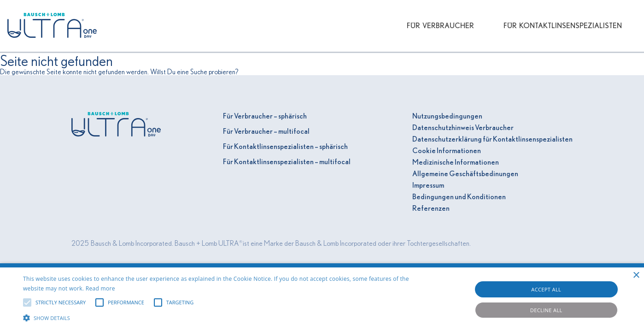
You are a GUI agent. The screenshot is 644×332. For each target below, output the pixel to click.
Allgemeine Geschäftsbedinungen (465, 174)
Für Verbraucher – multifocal (266, 131)
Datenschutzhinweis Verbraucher (463, 128)
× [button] (636, 276)
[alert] (322, 298)
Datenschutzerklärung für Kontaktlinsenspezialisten (492, 139)
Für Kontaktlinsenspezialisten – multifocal (287, 162)
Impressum (428, 185)
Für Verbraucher (440, 26)
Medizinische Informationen (456, 162)
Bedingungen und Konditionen (459, 197)
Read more (100, 288)
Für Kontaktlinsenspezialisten (563, 26)
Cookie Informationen (447, 151)
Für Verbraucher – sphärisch (265, 116)
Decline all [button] (546, 310)
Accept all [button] (546, 289)
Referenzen (431, 208)
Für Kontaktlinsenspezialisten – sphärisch (285, 147)
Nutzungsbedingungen (447, 116)
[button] (217, 317)
